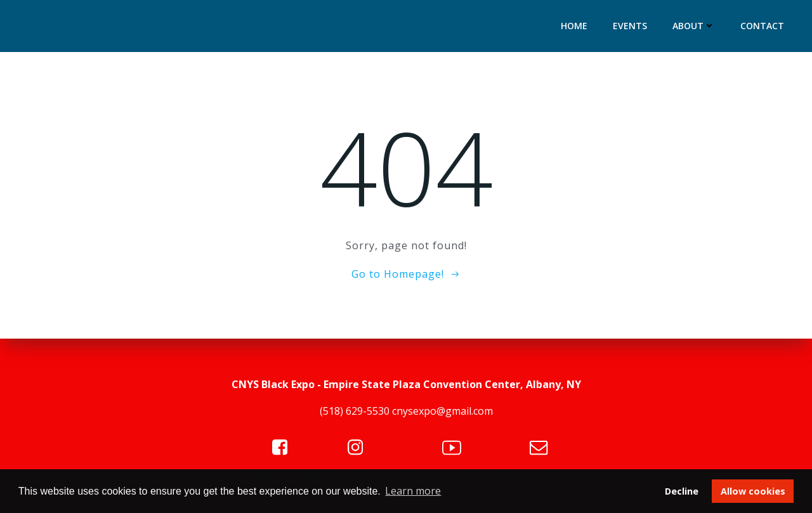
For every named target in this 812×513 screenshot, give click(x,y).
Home (574, 26)
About (694, 26)
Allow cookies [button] (753, 491)
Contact (762, 26)
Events (630, 26)
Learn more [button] (413, 491)
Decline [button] (682, 491)
